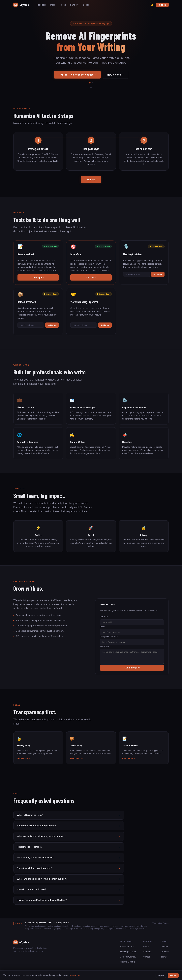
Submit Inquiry (132, 668)
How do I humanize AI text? (31, 889)
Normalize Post (127, 947)
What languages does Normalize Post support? (42, 879)
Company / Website (109, 636)
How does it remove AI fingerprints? (36, 826)
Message (104, 646)
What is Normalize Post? (30, 815)
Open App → (38, 277)
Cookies (165, 952)
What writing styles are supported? (36, 857)
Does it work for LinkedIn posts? (34, 868)
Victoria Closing (127, 962)
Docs (53, 5)
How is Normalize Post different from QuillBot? (42, 900)
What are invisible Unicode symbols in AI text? (42, 836)
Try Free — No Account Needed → (77, 75)
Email (103, 627)
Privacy (164, 947)
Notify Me (158, 274)
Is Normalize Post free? (30, 847)
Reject (161, 975)
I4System (21, 5)
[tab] (90, 83)
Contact (147, 957)
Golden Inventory (128, 957)
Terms (164, 957)
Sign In (162, 5)
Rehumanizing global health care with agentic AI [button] (47, 923)
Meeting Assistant (128, 952)
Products (41, 5)
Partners (74, 5)
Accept (173, 975)
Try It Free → (91, 180)
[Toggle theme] (152, 5)
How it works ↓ (116, 75)
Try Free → (91, 277)
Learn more (75, 975)
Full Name (105, 617)
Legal (86, 5)
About (63, 5)
